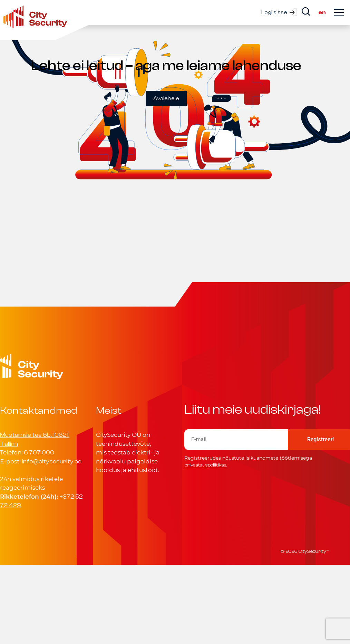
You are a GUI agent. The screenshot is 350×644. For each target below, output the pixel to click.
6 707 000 (39, 453)
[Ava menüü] (339, 12)
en (322, 12)
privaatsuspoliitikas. (206, 465)
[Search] (306, 11)
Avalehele (166, 98)
